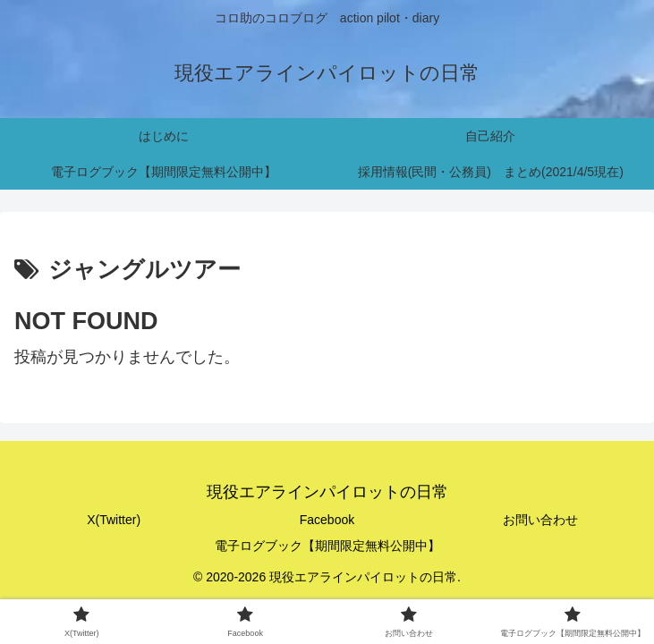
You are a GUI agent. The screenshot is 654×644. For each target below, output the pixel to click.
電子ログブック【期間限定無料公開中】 (327, 546)
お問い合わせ (540, 520)
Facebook (327, 520)
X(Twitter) (114, 520)
